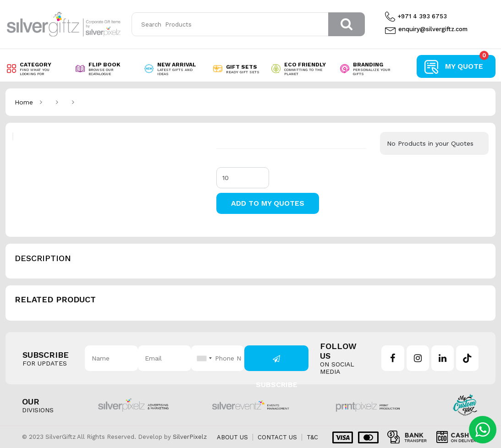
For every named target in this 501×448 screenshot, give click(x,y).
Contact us (277, 437)
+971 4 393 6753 (416, 16)
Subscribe (277, 363)
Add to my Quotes (268, 203)
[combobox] (203, 358)
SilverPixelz (190, 437)
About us (232, 437)
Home (24, 102)
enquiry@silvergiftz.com (426, 29)
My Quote (467, 63)
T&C (312, 437)
